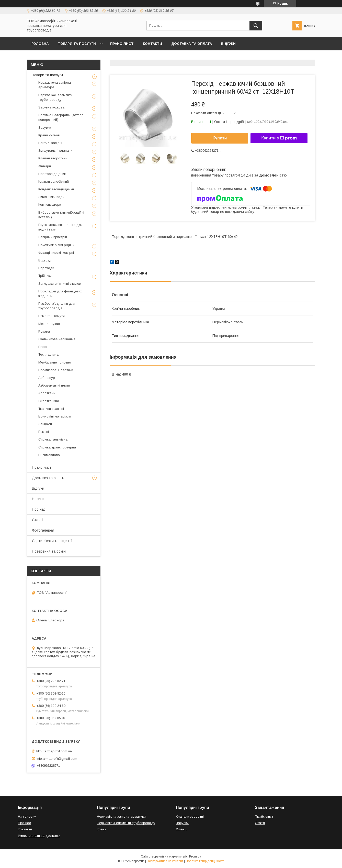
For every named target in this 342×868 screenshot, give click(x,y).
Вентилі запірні (50, 143)
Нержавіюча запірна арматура (55, 85)
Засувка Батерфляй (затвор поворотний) (61, 117)
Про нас (39, 509)
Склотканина (49, 401)
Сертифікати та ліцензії (52, 541)
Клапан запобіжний (54, 182)
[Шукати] (256, 26)
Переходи (46, 268)
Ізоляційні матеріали (55, 416)
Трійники (45, 276)
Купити (220, 138)
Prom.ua (195, 856)
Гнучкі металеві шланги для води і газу (60, 227)
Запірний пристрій (53, 237)
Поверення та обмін (49, 551)
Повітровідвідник (52, 174)
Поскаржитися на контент (165, 861)
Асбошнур (47, 378)
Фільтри (45, 166)
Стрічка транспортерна (57, 447)
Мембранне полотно (55, 362)
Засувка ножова (51, 107)
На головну (27, 816)
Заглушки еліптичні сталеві (60, 284)
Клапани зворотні (190, 816)
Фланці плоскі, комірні (56, 253)
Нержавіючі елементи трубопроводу (55, 97)
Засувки (45, 128)
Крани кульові (49, 135)
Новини (38, 499)
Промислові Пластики (56, 370)
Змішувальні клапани (55, 151)
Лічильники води (51, 197)
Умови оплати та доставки (39, 836)
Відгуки (228, 44)
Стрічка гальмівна (53, 439)
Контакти (152, 44)
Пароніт (45, 347)
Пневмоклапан (50, 455)
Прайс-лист (122, 44)
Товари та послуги (77, 44)
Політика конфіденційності (205, 861)
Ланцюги (45, 424)
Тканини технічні (51, 409)
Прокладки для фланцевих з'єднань (60, 294)
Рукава (44, 331)
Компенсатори (50, 205)
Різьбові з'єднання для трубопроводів (57, 306)
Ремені (44, 432)
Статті (37, 520)
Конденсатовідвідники (56, 189)
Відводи (45, 260)
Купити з (279, 138)
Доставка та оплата (192, 44)
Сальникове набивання (57, 339)
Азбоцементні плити (54, 385)
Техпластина (48, 354)
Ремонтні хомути (52, 316)
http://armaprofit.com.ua (54, 751)
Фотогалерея (43, 530)
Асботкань (47, 393)
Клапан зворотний (53, 158)
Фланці (182, 829)
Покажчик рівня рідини (56, 245)
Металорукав (49, 324)
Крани (102, 829)
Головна (40, 44)
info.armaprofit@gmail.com (57, 758)
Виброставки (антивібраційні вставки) (61, 215)
